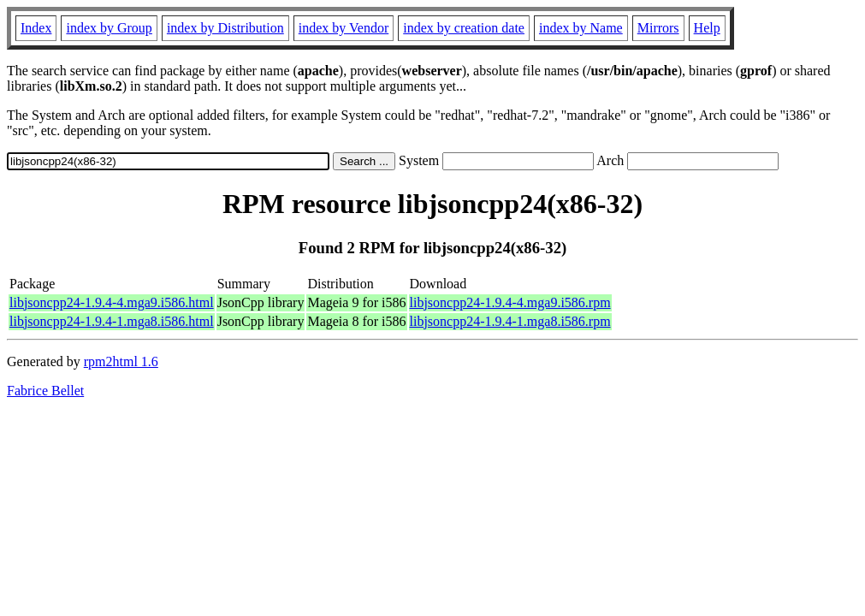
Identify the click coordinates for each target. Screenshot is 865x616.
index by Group (109, 28)
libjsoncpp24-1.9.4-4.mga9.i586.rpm (510, 302)
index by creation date (464, 28)
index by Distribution (225, 28)
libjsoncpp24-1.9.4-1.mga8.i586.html (112, 321)
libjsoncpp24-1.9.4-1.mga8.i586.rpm (510, 321)
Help (707, 28)
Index (36, 28)
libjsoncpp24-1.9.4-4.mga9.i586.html (112, 302)
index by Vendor (344, 28)
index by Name (581, 28)
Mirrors (658, 28)
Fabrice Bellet (45, 391)
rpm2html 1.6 (121, 361)
